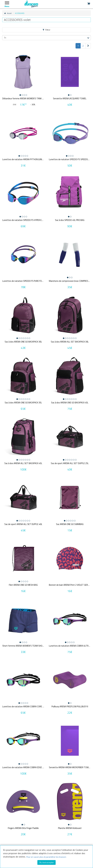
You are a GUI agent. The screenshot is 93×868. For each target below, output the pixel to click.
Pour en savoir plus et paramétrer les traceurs (46, 857)
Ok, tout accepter (46, 862)
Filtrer (46, 30)
